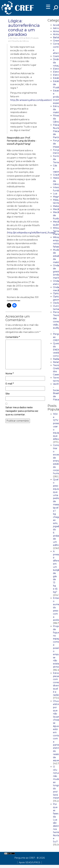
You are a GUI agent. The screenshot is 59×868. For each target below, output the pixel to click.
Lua (55, 194)
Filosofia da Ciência (20, 41)
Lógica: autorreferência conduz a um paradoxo (24, 28)
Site (7, 394)
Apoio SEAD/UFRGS (29, 862)
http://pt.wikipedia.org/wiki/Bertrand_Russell (31, 233)
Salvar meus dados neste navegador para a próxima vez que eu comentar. (22, 411)
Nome (10, 374)
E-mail (10, 384)
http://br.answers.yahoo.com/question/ (31, 100)
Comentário (13, 337)
